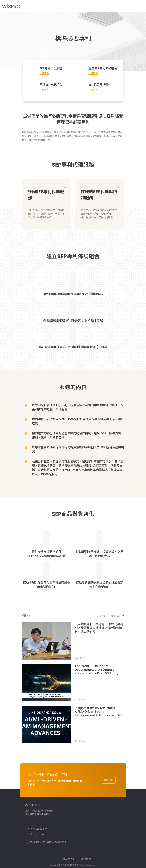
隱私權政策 (69, 859)
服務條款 (86, 859)
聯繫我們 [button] (108, 780)
